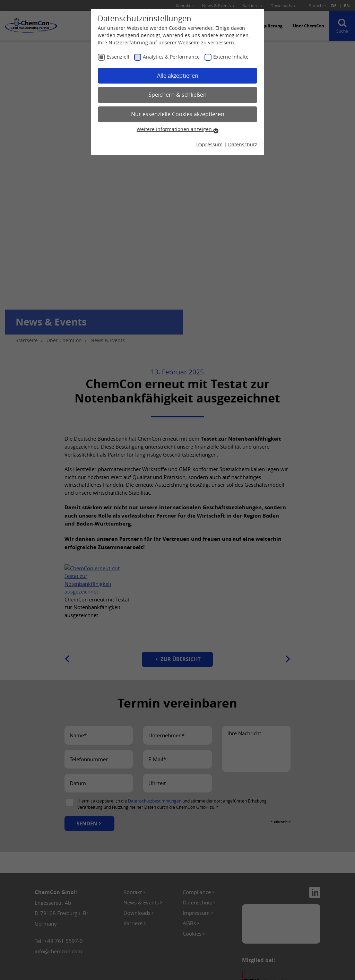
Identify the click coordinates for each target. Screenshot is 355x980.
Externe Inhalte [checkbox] (231, 57)
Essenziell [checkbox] (118, 57)
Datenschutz (243, 144)
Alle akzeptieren (178, 76)
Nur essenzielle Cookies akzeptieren (178, 114)
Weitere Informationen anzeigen (177, 129)
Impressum (209, 144)
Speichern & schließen (177, 95)
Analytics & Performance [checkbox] (171, 57)
